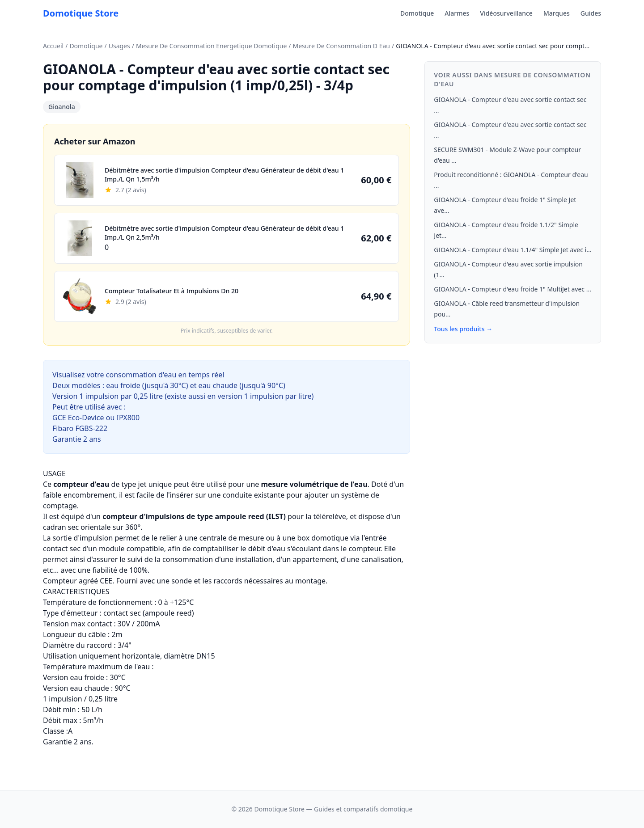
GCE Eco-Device (78, 418)
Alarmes (457, 13)
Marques (557, 13)
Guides (591, 13)
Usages (119, 46)
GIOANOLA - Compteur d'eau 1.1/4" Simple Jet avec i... (513, 250)
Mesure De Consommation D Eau (342, 46)
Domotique (417, 13)
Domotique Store (81, 13)
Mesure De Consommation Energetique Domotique (211, 46)
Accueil (53, 46)
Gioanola (62, 107)
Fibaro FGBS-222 (80, 428)
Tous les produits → (463, 329)
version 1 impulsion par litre (264, 396)
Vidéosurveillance (506, 13)
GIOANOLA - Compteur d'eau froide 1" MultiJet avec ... (513, 289)
